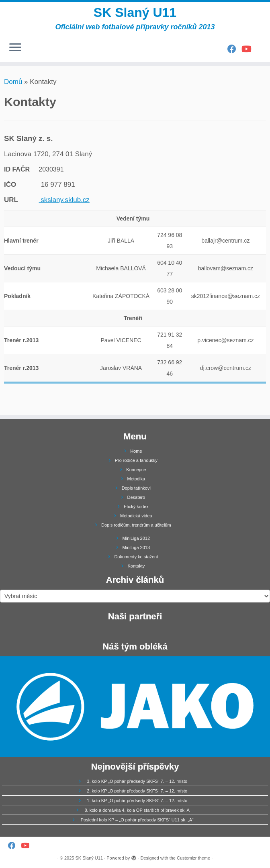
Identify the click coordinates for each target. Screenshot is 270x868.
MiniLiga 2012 (136, 538)
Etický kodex (136, 507)
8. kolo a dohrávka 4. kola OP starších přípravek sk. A (137, 810)
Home (136, 451)
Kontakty (136, 566)
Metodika (136, 479)
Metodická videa (136, 516)
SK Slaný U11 (135, 12)
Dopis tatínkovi (136, 488)
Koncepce (136, 470)
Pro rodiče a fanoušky (136, 460)
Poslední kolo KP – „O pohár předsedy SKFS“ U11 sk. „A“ (137, 820)
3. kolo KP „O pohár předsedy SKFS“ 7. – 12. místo (137, 781)
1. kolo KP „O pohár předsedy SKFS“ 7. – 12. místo (137, 801)
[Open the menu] (15, 48)
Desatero (136, 497)
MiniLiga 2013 (136, 547)
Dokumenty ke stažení (136, 557)
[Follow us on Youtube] (249, 49)
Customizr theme (193, 858)
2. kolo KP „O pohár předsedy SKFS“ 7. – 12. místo (137, 791)
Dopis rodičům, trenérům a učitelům (136, 525)
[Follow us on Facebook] (234, 49)
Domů (13, 82)
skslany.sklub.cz (64, 200)
